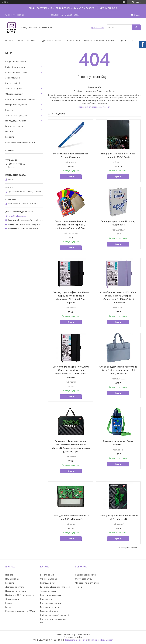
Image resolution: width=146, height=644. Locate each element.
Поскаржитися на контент (76, 640)
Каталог (31, 41)
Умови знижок (108, 8)
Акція (20, 41)
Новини (9, 131)
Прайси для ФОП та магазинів (20, 595)
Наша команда (12, 579)
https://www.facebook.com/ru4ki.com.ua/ (37, 220)
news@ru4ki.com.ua (17, 216)
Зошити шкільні (13, 78)
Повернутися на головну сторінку (94, 107)
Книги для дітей (13, 83)
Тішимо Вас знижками (85, 575)
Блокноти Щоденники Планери (20, 99)
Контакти (10, 137)
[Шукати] (136, 27)
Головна (9, 41)
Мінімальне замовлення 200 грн (20, 611)
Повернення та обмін (16, 591)
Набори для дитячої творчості (55, 615)
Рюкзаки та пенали (49, 607)
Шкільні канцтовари (15, 67)
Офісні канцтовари (49, 579)
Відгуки (122, 41)
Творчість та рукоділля (16, 115)
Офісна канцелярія (14, 94)
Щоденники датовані (16, 62)
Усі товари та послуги (128, 548)
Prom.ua (88, 635)
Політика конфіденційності (101, 640)
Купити (71, 177)
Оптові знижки (73, 41)
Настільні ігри (47, 599)
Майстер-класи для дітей (87, 583)
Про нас (9, 575)
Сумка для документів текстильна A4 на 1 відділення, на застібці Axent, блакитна (118, 370)
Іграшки (9, 110)
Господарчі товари (14, 126)
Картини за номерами (51, 595)
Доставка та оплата (52, 41)
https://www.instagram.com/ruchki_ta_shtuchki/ (41, 224)
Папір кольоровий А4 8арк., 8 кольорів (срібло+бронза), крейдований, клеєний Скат (71, 225)
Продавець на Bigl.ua (73, 637)
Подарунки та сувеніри (16, 105)
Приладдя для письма (16, 121)
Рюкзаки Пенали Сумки (16, 72)
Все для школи (47, 575)
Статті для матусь (84, 579)
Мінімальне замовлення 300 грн (99, 41)
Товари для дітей (13, 88)
